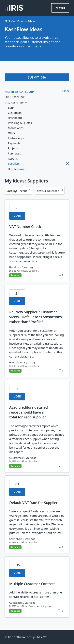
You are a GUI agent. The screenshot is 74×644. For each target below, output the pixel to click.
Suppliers (34, 271)
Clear (66, 91)
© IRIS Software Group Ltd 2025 (26, 637)
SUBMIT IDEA (37, 77)
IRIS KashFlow (14, 21)
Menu (60, 8)
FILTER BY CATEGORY (20, 92)
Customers (35, 606)
